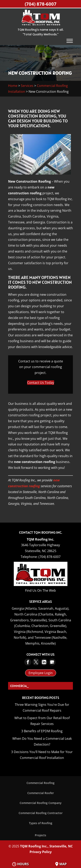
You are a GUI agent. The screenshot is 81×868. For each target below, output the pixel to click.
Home (13, 86)
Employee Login (41, 673)
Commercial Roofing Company (41, 803)
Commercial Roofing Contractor (41, 813)
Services (27, 86)
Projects (40, 835)
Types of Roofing (41, 823)
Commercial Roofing (40, 783)
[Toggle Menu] (70, 41)
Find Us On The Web (40, 590)
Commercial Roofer (41, 793)
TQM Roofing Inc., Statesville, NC (46, 846)
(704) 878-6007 (41, 4)
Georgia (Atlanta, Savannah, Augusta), (40, 608)
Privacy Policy (41, 852)
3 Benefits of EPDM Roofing (42, 731)
